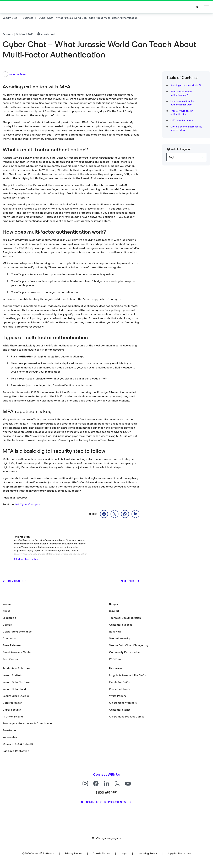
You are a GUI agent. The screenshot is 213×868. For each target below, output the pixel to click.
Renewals (115, 632)
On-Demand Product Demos (127, 717)
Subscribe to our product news (105, 802)
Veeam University (120, 638)
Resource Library (120, 689)
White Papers (118, 696)
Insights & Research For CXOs (127, 675)
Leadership (9, 618)
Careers (8, 625)
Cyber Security (12, 710)
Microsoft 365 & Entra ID (18, 744)
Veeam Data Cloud (14, 689)
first (17, 504)
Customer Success (121, 625)
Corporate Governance (17, 632)
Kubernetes (10, 737)
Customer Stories (120, 710)
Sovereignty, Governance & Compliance (27, 723)
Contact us (9, 638)
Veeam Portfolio (13, 675)
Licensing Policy (147, 853)
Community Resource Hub (125, 652)
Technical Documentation (125, 618)
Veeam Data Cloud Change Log (129, 645)
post (38, 504)
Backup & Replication (16, 751)
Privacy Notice (73, 853)
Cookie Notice (101, 853)
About (6, 611)
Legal (124, 853)
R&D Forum (116, 659)
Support (114, 611)
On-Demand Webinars (123, 703)
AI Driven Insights (13, 717)
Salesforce (9, 730)
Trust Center (10, 659)
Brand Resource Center (17, 652)
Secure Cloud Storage (16, 696)
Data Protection (12, 703)
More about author (26, 559)
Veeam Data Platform (16, 682)
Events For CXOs (119, 682)
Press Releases (12, 645)
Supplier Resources (179, 853)
